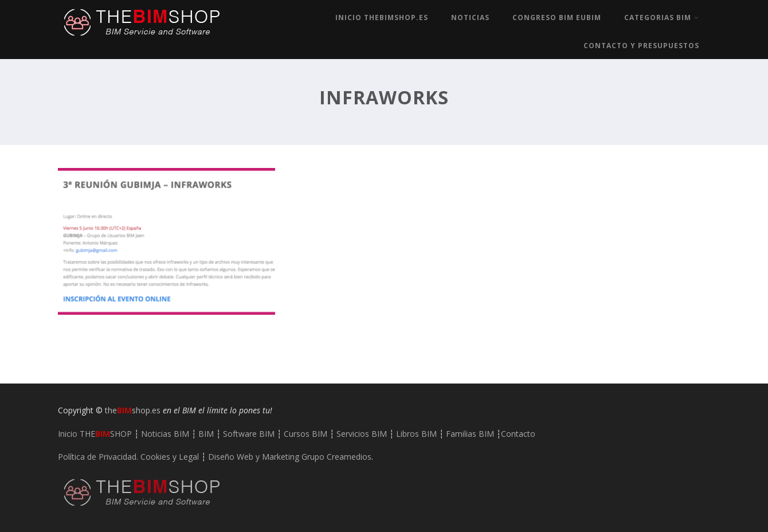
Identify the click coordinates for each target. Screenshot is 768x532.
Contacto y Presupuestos (641, 46)
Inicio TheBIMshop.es (382, 17)
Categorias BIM (662, 17)
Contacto (518, 434)
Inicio (95, 434)
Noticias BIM (165, 434)
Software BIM (249, 434)
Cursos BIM (305, 434)
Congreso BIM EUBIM (557, 17)
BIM (206, 434)
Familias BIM (470, 434)
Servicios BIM (362, 434)
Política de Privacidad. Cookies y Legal (128, 457)
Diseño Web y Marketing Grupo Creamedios (290, 457)
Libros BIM (416, 434)
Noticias (470, 17)
